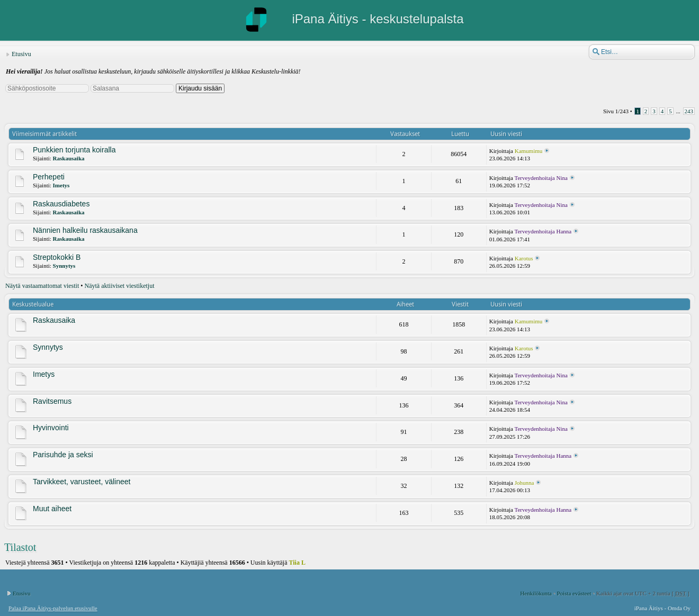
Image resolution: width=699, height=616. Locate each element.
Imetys (61, 185)
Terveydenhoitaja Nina (541, 178)
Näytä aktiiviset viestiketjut (120, 286)
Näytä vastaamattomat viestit (42, 286)
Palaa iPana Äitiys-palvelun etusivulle (53, 608)
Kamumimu (529, 151)
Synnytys (64, 266)
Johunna (525, 483)
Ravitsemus (52, 401)
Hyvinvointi (51, 428)
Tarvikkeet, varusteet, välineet (82, 482)
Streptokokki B (57, 257)
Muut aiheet (52, 509)
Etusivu (21, 54)
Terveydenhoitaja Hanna (543, 231)
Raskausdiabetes (61, 204)
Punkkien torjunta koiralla (74, 150)
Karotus (524, 258)
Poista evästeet (574, 593)
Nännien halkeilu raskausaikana (85, 230)
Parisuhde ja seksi (63, 455)
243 (689, 111)
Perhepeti (49, 177)
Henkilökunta (536, 593)
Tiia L (297, 563)
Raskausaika (69, 158)
